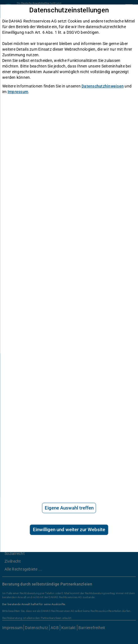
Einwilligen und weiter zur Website (69, 529)
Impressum (18, 92)
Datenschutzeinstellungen (69, 10)
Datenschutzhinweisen (103, 86)
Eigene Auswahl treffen (69, 508)
